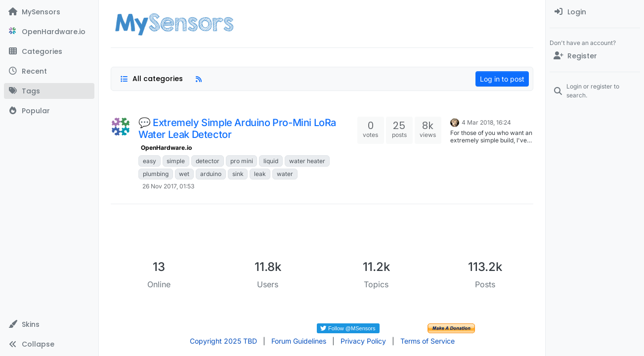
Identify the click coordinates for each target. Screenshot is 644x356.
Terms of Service (428, 341)
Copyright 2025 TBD (223, 341)
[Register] (595, 56)
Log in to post (502, 79)
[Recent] (49, 71)
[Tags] (49, 91)
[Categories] (49, 51)
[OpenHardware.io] (49, 32)
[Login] (595, 12)
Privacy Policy (363, 341)
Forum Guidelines (299, 341)
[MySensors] (49, 12)
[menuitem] (595, 12)
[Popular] (49, 111)
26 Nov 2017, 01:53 (168, 186)
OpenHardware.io (166, 148)
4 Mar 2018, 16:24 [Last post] (486, 122)
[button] (49, 324)
